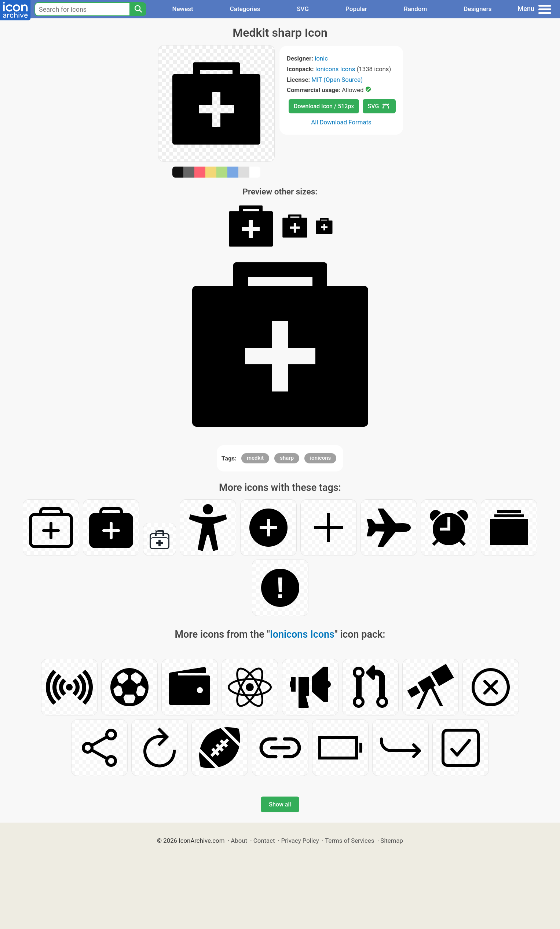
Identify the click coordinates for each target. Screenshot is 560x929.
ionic (321, 58)
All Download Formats (341, 122)
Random (415, 9)
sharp (287, 458)
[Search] (138, 9)
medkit (255, 458)
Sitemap (392, 841)
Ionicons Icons (335, 69)
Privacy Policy (300, 841)
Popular (356, 9)
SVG (303, 9)
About (239, 841)
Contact (264, 841)
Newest (182, 9)
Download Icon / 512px (324, 106)
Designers (477, 9)
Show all (280, 804)
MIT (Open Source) (337, 80)
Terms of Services (349, 841)
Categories (245, 9)
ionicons (320, 458)
